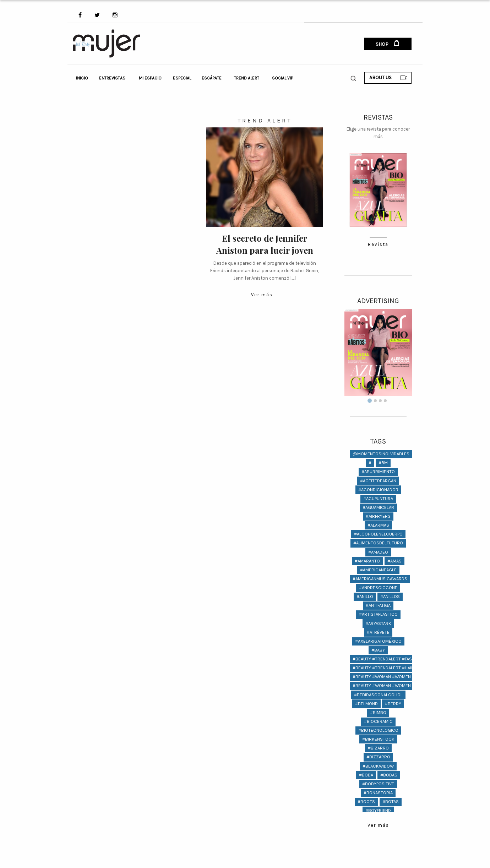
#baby (378, 650)
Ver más (262, 295)
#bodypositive (378, 784)
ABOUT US (388, 78)
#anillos (390, 596)
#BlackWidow (378, 766)
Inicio (82, 78)
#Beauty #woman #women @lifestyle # (397, 677)
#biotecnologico (378, 730)
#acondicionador (378, 490)
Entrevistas (112, 78)
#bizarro (378, 748)
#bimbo (378, 712)
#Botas (391, 801)
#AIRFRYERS (378, 516)
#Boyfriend (378, 810)
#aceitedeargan (378, 481)
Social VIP (282, 78)
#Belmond (366, 704)
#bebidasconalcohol (378, 695)
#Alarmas (378, 525)
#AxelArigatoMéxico (378, 641)
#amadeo (378, 552)
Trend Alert (247, 78)
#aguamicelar (378, 507)
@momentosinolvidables (381, 454)
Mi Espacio (150, 78)
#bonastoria (378, 793)
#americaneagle (378, 570)
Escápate (212, 78)
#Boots (366, 801)
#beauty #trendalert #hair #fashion (394, 668)
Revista (378, 245)
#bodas (389, 775)
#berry (393, 704)
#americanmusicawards (380, 579)
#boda (366, 775)
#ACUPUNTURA (378, 498)
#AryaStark (378, 623)
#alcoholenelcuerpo (378, 534)
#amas (394, 561)
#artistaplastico (378, 614)
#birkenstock (378, 739)
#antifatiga (378, 605)
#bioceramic (378, 721)
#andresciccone (378, 587)
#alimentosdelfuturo (378, 543)
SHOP (388, 44)
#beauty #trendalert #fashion (387, 659)
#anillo (365, 596)
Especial (182, 78)
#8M (383, 463)
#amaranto (367, 561)
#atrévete (378, 632)
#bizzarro (378, 757)
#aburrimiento (378, 471)
